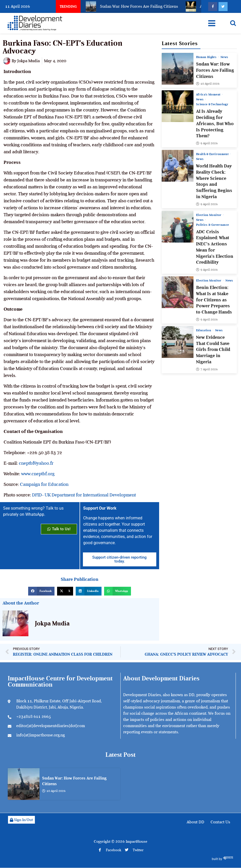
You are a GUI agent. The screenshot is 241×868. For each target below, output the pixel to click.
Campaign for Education (44, 484)
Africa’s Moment (209, 95)
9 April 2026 (207, 143)
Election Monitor (209, 215)
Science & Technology (212, 105)
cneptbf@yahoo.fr (36, 463)
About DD (196, 822)
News (224, 57)
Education (204, 330)
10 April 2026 (208, 84)
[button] (41, 591)
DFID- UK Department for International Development (84, 495)
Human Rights (207, 57)
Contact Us (220, 822)
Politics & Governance (212, 225)
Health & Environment (213, 154)
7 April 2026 (207, 369)
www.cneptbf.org (38, 474)
